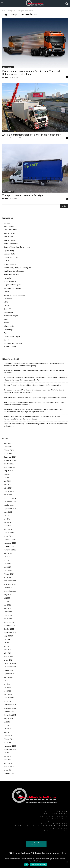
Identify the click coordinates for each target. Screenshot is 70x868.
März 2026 (8, 447)
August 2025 (8, 471)
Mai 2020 (7, 687)
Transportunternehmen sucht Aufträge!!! (23, 195)
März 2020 (8, 694)
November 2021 (10, 626)
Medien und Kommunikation (14, 295)
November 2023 (10, 543)
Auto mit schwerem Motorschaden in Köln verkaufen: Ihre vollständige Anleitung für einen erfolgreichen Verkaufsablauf (34, 403)
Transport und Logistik (12, 336)
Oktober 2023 (9, 546)
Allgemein (7, 223)
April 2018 (7, 760)
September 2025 (10, 467)
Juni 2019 (7, 725)
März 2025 (8, 488)
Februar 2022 (9, 615)
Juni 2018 (7, 753)
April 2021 (7, 650)
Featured (7, 261)
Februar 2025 (9, 491)
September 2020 (10, 674)
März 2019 (8, 736)
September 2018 (10, 749)
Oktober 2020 (9, 670)
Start (4, 11)
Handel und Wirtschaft (12, 274)
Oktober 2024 (9, 505)
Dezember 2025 (10, 457)
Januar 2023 (8, 577)
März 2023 (8, 570)
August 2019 (8, 718)
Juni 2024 (7, 519)
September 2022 (10, 591)
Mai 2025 (7, 481)
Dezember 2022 (10, 581)
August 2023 (8, 553)
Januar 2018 (8, 770)
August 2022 (8, 595)
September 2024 (10, 509)
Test (5, 333)
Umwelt (7, 340)
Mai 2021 (7, 646)
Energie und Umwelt (11, 257)
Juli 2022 (7, 598)
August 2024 (8, 512)
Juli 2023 (7, 557)
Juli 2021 (7, 639)
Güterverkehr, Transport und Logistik (17, 268)
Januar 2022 (8, 619)
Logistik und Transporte (13, 285)
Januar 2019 (8, 742)
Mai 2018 (7, 756)
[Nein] (67, 862)
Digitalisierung (9, 250)
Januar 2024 (8, 536)
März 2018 (8, 763)
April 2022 (7, 608)
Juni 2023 (7, 560)
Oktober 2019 (9, 712)
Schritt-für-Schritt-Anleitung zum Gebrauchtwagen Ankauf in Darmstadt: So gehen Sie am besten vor (35, 425)
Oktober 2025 (9, 464)
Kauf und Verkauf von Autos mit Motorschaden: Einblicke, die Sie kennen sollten (33, 385)
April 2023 (7, 567)
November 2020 (10, 667)
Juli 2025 (7, 474)
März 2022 (8, 612)
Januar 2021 (8, 660)
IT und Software (10, 281)
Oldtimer (7, 305)
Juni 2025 (7, 478)
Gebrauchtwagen (10, 264)
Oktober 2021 (9, 629)
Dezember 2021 (10, 622)
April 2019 (7, 732)
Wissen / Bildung (10, 347)
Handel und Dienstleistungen (14, 271)
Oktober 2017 (9, 773)
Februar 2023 (9, 574)
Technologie (8, 330)
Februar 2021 (9, 656)
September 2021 (10, 632)
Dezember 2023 (10, 540)
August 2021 (8, 636)
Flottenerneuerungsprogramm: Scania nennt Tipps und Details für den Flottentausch (31, 73)
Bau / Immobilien (10, 240)
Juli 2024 (7, 515)
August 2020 (8, 677)
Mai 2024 (7, 522)
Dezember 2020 (10, 663)
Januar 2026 (8, 453)
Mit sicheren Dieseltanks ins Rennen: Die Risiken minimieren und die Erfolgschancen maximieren (34, 372)
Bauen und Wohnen (11, 244)
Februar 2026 (9, 450)
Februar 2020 (9, 698)
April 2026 (7, 443)
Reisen (6, 323)
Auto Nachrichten (10, 230)
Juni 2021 (7, 643)
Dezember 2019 (10, 705)
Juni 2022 (7, 601)
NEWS (6, 302)
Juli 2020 (7, 681)
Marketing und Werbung (13, 288)
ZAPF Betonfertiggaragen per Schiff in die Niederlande (31, 135)
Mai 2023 (7, 564)
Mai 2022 (7, 605)
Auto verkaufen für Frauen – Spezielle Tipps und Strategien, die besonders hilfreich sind (36, 398)
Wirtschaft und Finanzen (13, 343)
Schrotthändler (9, 326)
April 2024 (7, 526)
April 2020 (7, 691)
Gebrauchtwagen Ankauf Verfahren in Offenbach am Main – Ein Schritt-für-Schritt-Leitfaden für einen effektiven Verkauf (34, 391)
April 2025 (7, 484)
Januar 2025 (8, 495)
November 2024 (10, 502)
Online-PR (7, 309)
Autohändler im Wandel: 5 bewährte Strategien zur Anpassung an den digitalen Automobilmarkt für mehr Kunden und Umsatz (32, 418)
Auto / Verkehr (9, 226)
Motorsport (8, 299)
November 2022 (10, 584)
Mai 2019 (7, 729)
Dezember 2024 (10, 498)
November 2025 (10, 460)
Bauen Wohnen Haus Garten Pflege (17, 247)
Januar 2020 (8, 701)
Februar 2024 (9, 533)
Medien (6, 292)
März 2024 (8, 529)
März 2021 (8, 653)
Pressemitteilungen (11, 316)
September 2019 (10, 715)
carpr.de (5, 77)
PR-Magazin (8, 312)
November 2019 (10, 708)
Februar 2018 (9, 767)
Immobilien (8, 278)
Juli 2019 (7, 722)
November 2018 (10, 746)
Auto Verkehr (9, 237)
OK (26, 865)
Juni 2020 (7, 684)
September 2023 (10, 550)
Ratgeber (7, 319)
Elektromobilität (10, 254)
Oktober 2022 (9, 588)
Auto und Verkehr (8, 67)
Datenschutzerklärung (38, 865)
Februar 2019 (9, 739)
